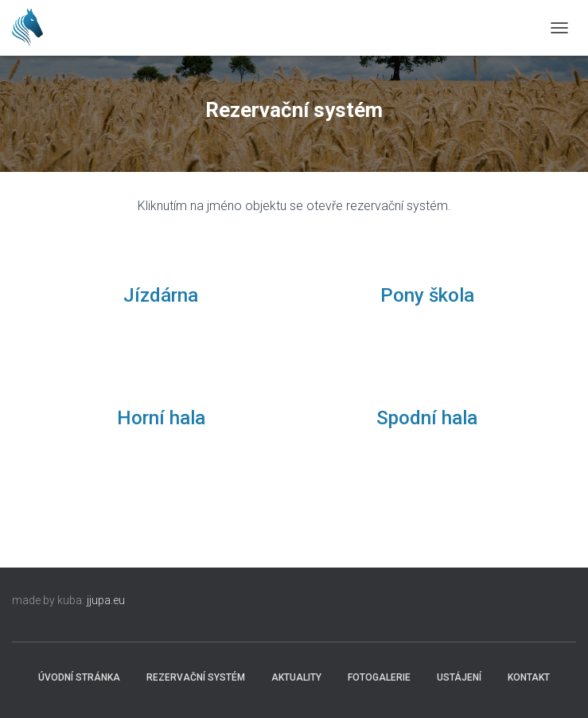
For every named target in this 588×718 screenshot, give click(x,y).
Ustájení (459, 677)
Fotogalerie (379, 677)
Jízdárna (161, 295)
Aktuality (296, 677)
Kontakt (529, 677)
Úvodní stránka (79, 677)
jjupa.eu (106, 600)
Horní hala (161, 418)
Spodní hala (427, 418)
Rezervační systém (196, 677)
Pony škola (427, 295)
